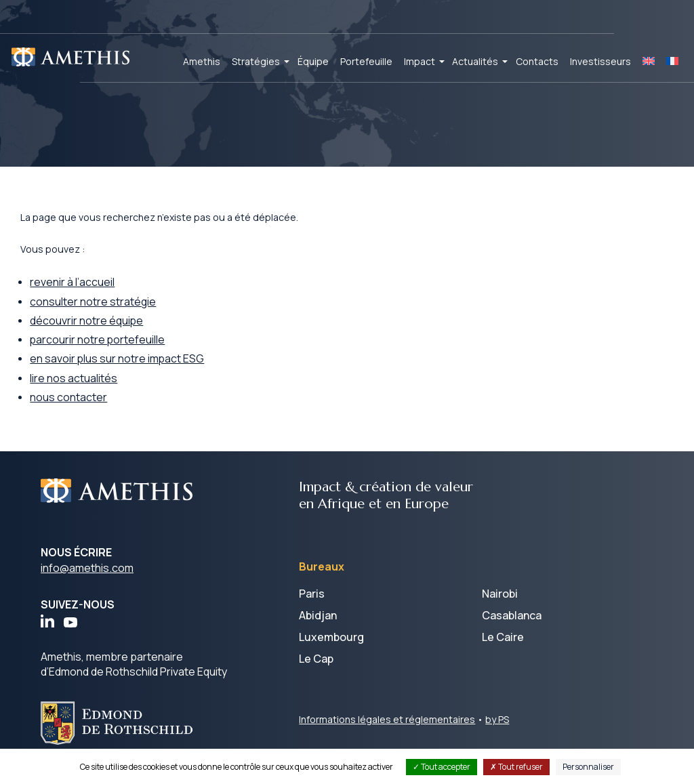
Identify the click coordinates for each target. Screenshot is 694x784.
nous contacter (90, 408)
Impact (420, 61)
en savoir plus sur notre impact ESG (139, 369)
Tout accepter (442, 767)
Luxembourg (331, 648)
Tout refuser (516, 767)
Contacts (537, 61)
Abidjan (318, 626)
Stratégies (256, 61)
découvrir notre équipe (108, 330)
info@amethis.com (87, 579)
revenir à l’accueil (94, 291)
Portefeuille (366, 61)
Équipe (313, 61)
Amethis (202, 61)
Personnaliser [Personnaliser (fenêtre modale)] (588, 767)
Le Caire (503, 648)
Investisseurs (600, 61)
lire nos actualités (95, 388)
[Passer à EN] (649, 62)
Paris (312, 604)
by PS (497, 730)
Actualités (475, 61)
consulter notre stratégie (115, 310)
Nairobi (500, 604)
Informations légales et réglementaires (387, 730)
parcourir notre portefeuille (120, 350)
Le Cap (316, 669)
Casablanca (512, 626)
